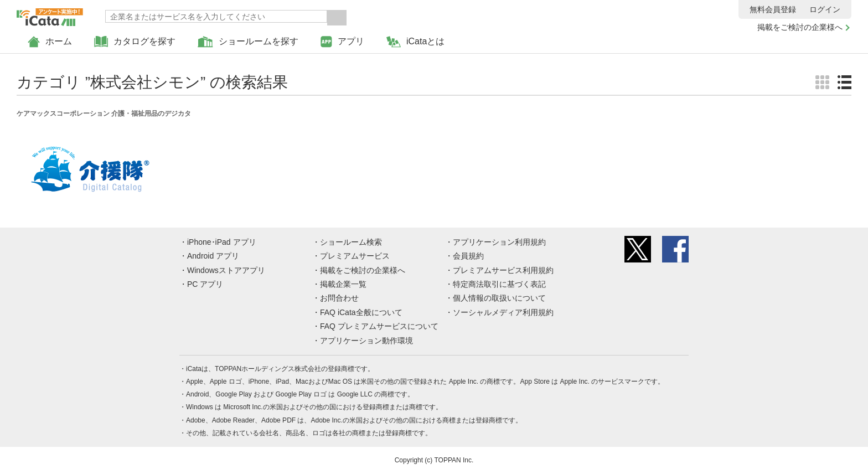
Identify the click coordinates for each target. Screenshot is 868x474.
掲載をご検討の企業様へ (800, 27)
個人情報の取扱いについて (499, 298)
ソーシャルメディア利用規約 (503, 312)
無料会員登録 (773, 9)
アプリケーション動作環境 (366, 341)
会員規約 (468, 256)
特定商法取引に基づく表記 (499, 284)
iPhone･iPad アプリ (222, 242)
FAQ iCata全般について (361, 312)
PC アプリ (205, 284)
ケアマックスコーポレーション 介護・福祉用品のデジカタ (104, 114)
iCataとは (415, 42)
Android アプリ (213, 256)
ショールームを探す (248, 42)
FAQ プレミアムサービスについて (379, 326)
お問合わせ (339, 298)
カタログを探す (135, 42)
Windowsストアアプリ (226, 270)
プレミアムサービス (355, 256)
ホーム (50, 42)
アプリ (342, 42)
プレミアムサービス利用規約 (503, 270)
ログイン (825, 9)
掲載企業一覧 (343, 284)
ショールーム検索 (351, 242)
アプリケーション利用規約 (499, 242)
